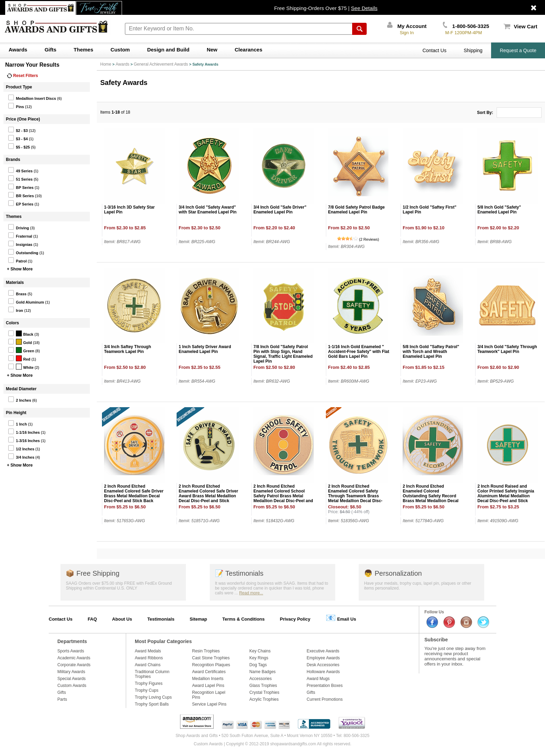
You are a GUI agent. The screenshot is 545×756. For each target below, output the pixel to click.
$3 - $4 (18, 138)
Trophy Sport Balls (152, 704)
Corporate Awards (74, 665)
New (212, 50)
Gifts (50, 50)
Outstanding (23, 252)
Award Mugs (318, 679)
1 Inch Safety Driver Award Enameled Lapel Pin (205, 349)
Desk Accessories (323, 665)
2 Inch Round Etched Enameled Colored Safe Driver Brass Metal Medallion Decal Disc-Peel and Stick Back (134, 494)
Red (19, 358)
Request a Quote (518, 50)
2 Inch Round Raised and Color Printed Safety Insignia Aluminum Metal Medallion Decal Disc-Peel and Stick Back (506, 496)
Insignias (20, 243)
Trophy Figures (149, 683)
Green (21, 350)
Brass (17, 293)
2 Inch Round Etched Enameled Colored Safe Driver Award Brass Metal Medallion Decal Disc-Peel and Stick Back (208, 496)
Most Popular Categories (163, 641)
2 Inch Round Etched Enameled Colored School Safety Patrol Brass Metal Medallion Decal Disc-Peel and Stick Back (283, 496)
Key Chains (260, 651)
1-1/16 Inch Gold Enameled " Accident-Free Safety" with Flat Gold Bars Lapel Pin (359, 352)
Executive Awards (323, 651)
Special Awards (72, 679)
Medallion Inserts (208, 679)
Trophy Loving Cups (153, 697)
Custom (120, 50)
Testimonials (239, 573)
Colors (12, 323)
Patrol (17, 260)
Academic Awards (74, 658)
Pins (16, 106)
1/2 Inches (21, 448)
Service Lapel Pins (209, 704)
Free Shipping (92, 573)
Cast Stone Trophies (211, 658)
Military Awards (71, 672)
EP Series (21, 203)
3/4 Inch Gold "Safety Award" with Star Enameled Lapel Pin (208, 210)
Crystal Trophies (265, 692)
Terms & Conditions (243, 619)
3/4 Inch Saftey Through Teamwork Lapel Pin (128, 349)
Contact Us (434, 50)
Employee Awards (323, 658)
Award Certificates (209, 672)
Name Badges (263, 672)
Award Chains (148, 665)
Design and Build (168, 50)
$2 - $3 (18, 130)
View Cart (520, 26)
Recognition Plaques (211, 665)
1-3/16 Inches (24, 440)
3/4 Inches (21, 456)
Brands (13, 160)
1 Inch (17, 423)
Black (21, 333)
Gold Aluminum (26, 301)
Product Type (19, 87)
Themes (83, 50)
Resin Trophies (206, 651)
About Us (122, 619)
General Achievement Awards (161, 64)
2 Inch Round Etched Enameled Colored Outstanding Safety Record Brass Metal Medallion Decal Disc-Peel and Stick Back (430, 496)
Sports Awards (71, 651)
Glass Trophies (263, 686)
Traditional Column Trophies (152, 674)
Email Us (341, 618)
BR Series (21, 195)
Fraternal (20, 235)
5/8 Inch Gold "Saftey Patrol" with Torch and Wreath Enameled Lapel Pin (431, 352)
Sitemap (199, 619)
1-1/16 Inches (24, 431)
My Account (407, 26)
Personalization (393, 573)
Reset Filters (22, 76)
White (21, 366)
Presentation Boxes (325, 686)
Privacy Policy (295, 619)
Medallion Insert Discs (32, 97)
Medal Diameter (21, 389)
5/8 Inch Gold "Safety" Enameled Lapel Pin (499, 210)
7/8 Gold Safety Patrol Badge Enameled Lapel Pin (356, 210)
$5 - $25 (19, 146)
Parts (62, 699)
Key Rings (259, 658)
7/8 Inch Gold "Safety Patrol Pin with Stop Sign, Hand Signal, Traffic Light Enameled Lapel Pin (283, 354)
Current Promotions (325, 699)
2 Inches (20, 399)
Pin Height (16, 413)
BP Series (21, 186)
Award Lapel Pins (208, 686)
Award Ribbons (149, 658)
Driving (18, 227)
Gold (20, 342)
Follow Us (434, 612)
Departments (72, 641)
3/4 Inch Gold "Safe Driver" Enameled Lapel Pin (280, 210)
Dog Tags (258, 665)
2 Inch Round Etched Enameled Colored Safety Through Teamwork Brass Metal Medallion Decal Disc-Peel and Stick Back (355, 496)
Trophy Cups (147, 690)
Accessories (261, 679)
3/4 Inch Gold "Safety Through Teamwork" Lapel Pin (507, 349)
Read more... (251, 593)
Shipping (473, 50)
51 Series (20, 178)
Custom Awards (72, 686)
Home (106, 64)
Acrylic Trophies (264, 699)
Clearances (248, 50)
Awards (18, 50)
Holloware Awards (323, 672)
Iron (16, 309)
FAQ (92, 619)
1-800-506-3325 (466, 26)
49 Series (20, 170)
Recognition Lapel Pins (209, 695)
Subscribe (436, 640)
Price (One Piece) (23, 119)
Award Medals (148, 651)
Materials (15, 283)
